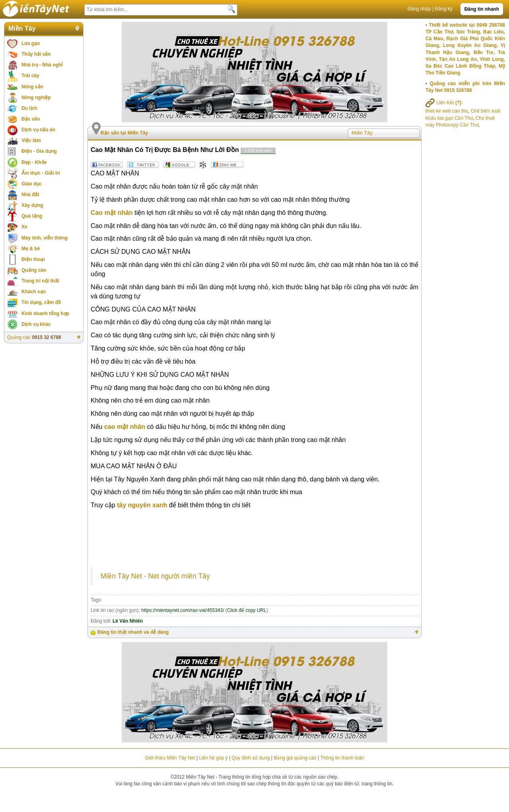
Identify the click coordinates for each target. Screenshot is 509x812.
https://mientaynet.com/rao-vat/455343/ (183, 610)
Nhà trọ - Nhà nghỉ (42, 65)
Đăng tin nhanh (482, 9)
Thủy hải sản (36, 54)
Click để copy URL (247, 610)
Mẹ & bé (31, 249)
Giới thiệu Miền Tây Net (170, 758)
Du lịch (29, 108)
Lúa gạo (31, 43)
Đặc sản (31, 119)
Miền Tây (22, 28)
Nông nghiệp (36, 97)
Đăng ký (444, 9)
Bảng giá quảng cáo (295, 758)
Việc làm (31, 140)
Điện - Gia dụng (39, 151)
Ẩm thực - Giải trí (41, 173)
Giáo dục (32, 184)
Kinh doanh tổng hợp (45, 314)
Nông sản (32, 87)
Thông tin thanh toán (342, 758)
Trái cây (30, 76)
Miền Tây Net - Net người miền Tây (155, 576)
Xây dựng (32, 205)
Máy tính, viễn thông (45, 238)
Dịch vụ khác (36, 324)
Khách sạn (34, 292)
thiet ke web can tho (447, 111)
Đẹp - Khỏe (34, 162)
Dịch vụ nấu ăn (38, 130)
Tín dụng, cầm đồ (41, 302)
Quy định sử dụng (251, 758)
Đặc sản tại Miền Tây (124, 133)
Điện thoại (33, 259)
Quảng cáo (34, 270)
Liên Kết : (444, 103)
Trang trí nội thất (40, 281)
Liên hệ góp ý (213, 758)
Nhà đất (30, 195)
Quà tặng (32, 216)
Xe (24, 227)
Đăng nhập (419, 9)
